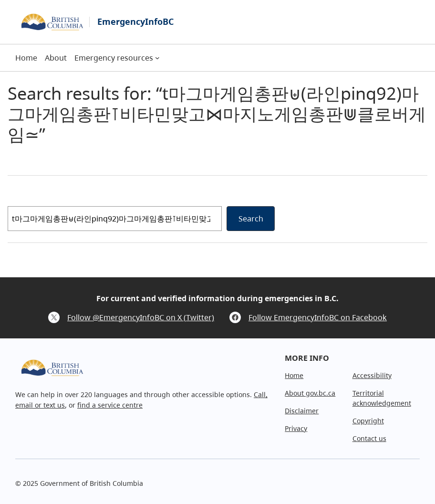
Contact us (369, 438)
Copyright (368, 421)
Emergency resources (114, 58)
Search (251, 219)
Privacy (296, 428)
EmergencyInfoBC (135, 21)
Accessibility (372, 375)
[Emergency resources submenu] (157, 58)
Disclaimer (302, 411)
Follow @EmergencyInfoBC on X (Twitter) (141, 317)
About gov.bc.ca (310, 393)
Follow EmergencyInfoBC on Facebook (318, 317)
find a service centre (110, 405)
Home (294, 375)
